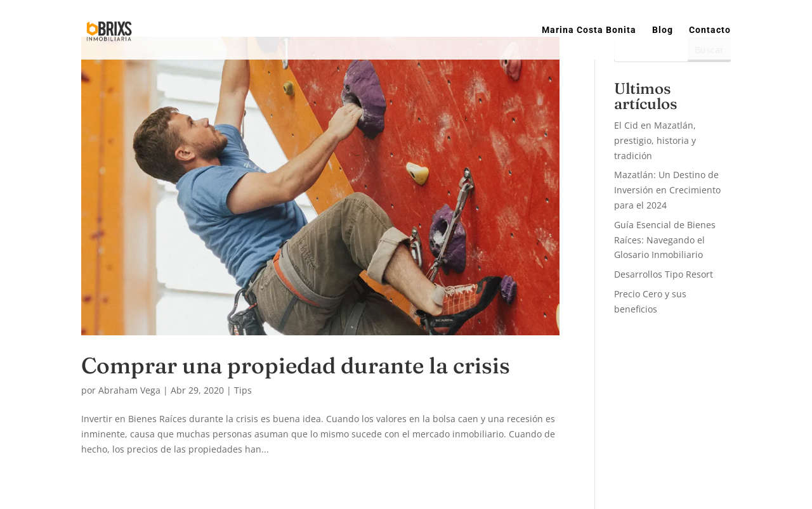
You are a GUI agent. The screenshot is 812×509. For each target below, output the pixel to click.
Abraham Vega (129, 390)
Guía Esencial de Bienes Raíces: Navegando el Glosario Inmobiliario (665, 240)
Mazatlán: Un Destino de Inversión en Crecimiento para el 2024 (667, 190)
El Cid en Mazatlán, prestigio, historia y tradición (655, 140)
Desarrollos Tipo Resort (664, 274)
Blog (663, 30)
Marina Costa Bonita (589, 30)
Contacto (710, 30)
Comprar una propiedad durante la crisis (296, 365)
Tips (243, 390)
